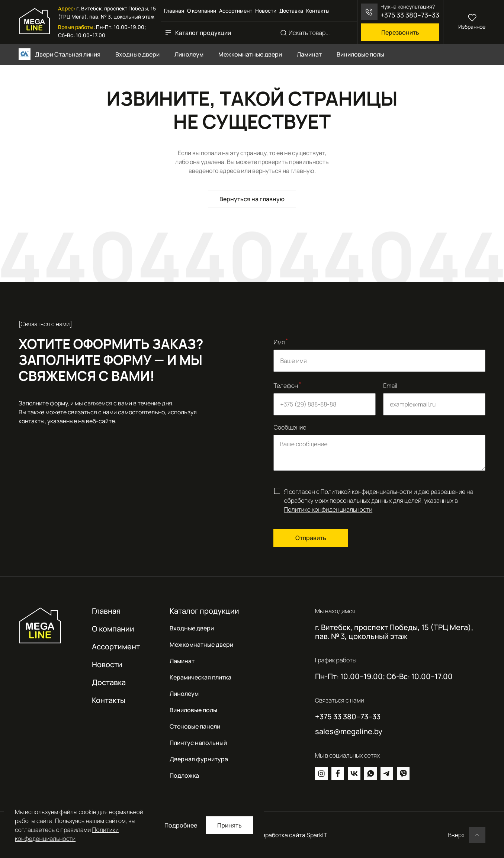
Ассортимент (236, 11)
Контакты (318, 11)
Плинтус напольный (198, 743)
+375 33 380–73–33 (410, 15)
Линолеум (184, 694)
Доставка (291, 11)
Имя (281, 342)
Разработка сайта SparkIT (291, 835)
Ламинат (182, 661)
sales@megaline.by (349, 732)
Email (390, 386)
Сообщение (290, 427)
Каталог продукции (203, 33)
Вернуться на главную (252, 199)
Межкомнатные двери (201, 645)
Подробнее (181, 825)
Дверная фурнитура (199, 759)
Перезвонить (400, 32)
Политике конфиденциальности (328, 510)
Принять (229, 825)
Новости (266, 11)
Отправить (311, 538)
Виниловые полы (193, 710)
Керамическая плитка (200, 677)
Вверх (456, 835)
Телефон (287, 385)
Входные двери (192, 628)
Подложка (184, 775)
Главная (174, 11)
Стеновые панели (195, 726)
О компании (202, 11)
